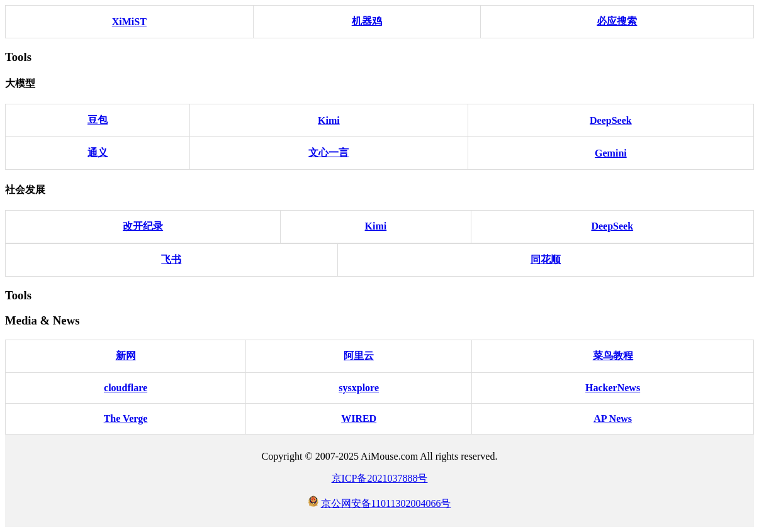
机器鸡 (367, 21)
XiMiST (129, 22)
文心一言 (329, 152)
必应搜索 (617, 21)
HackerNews (613, 388)
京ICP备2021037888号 (380, 478)
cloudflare (126, 388)
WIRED (359, 418)
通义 (98, 152)
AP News (613, 418)
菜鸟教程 (613, 356)
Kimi (329, 120)
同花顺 (546, 259)
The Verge (126, 418)
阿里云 (359, 356)
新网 (126, 356)
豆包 (98, 120)
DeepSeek (611, 120)
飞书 (171, 259)
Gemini (611, 153)
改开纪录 (143, 226)
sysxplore (359, 388)
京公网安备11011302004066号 (386, 503)
